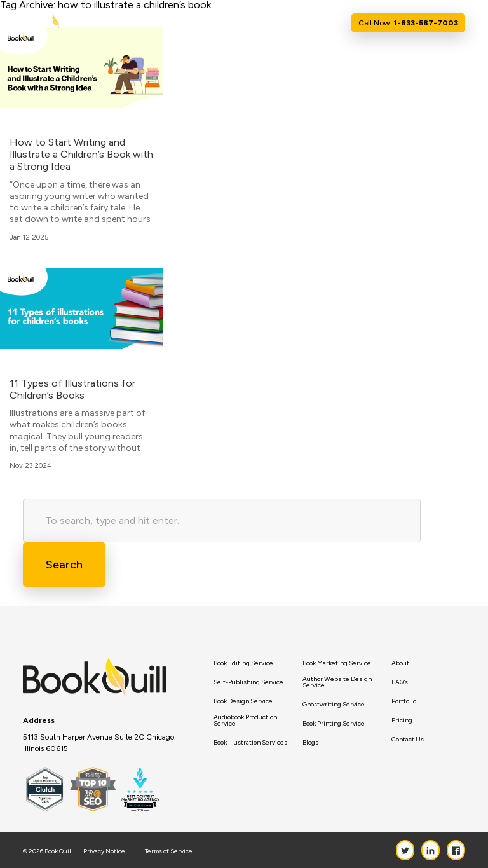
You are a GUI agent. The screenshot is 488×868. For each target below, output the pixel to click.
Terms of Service (169, 851)
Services (226, 23)
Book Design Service (243, 701)
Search (64, 565)
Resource (274, 23)
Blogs (310, 743)
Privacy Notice (104, 851)
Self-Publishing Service (248, 682)
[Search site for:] (222, 520)
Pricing (402, 720)
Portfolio (404, 701)
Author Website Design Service (337, 682)
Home (157, 23)
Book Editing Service (243, 663)
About (187, 23)
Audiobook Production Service (245, 720)
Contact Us (323, 23)
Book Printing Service (334, 724)
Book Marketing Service (337, 663)
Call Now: (408, 23)
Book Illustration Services (250, 743)
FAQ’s (400, 682)
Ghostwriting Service (334, 705)
